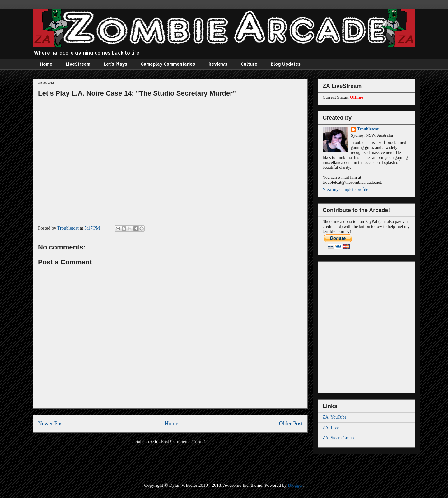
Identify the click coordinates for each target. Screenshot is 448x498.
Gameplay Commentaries (168, 64)
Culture (249, 64)
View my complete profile (345, 190)
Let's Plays (115, 64)
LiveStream (78, 64)
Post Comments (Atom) (183, 441)
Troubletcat (368, 129)
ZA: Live (331, 427)
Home (46, 64)
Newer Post (51, 424)
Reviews (218, 64)
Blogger (295, 485)
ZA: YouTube (335, 417)
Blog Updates (286, 64)
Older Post (291, 424)
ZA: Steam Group (338, 438)
